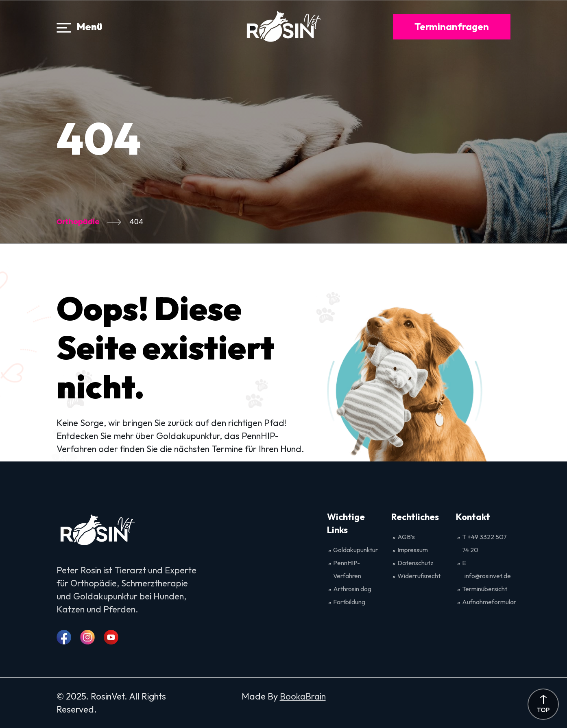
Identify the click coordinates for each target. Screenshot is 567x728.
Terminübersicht (485, 589)
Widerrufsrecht (419, 576)
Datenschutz (415, 563)
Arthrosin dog (352, 589)
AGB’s (407, 537)
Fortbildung (349, 602)
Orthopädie (78, 222)
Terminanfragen (452, 26)
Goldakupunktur (355, 550)
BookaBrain (303, 696)
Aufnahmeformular (489, 602)
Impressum (413, 550)
